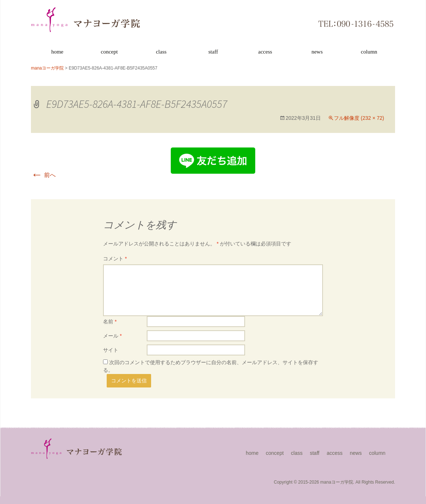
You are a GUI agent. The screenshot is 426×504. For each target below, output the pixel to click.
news (317, 52)
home (57, 52)
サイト (111, 350)
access (265, 52)
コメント (115, 259)
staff (213, 52)
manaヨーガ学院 (337, 482)
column (369, 52)
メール (112, 336)
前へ (43, 175)
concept (109, 52)
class (161, 52)
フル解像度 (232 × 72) (359, 118)
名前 (110, 322)
